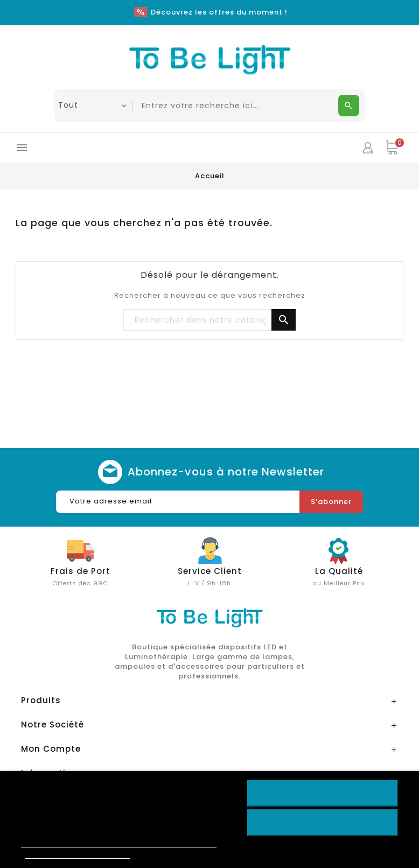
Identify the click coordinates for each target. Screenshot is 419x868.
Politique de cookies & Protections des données (119, 843)
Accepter (323, 793)
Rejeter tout (322, 823)
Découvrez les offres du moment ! (219, 12)
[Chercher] (210, 320)
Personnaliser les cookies (77, 854)
